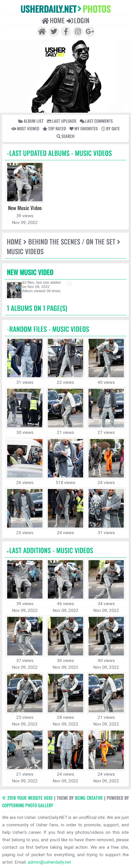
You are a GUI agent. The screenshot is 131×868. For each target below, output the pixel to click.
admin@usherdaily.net (49, 862)
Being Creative (89, 798)
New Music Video (30, 272)
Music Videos (25, 251)
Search (65, 136)
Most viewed (25, 128)
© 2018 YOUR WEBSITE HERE (28, 798)
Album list (31, 121)
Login (78, 20)
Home (53, 20)
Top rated (54, 128)
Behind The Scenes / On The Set (72, 241)
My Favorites (84, 128)
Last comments (96, 121)
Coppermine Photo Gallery (28, 805)
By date (110, 128)
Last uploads (62, 121)
